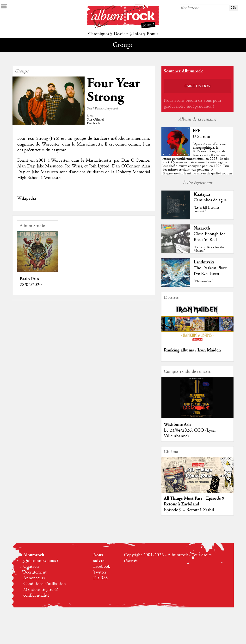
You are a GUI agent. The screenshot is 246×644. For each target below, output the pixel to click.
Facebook (93, 123)
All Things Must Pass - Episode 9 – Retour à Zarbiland (196, 501)
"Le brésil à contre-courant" (207, 209)
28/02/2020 (31, 285)
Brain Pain (29, 279)
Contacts (31, 567)
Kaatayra (202, 194)
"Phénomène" (203, 281)
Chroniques (98, 34)
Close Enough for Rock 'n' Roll (209, 237)
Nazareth (202, 228)
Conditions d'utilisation (45, 584)
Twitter (100, 572)
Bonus (152, 34)
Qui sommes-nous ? (41, 561)
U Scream (201, 137)
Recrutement (35, 572)
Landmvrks (204, 262)
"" (197, 162)
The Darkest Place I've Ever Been (210, 271)
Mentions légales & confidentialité (41, 593)
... (166, 356)
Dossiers (121, 34)
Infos (138, 34)
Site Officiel (95, 120)
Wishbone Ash (177, 424)
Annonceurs (34, 578)
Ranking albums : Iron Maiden (192, 350)
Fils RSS (100, 578)
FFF (196, 131)
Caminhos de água (210, 200)
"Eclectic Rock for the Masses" (209, 249)
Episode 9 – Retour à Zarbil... (191, 510)
